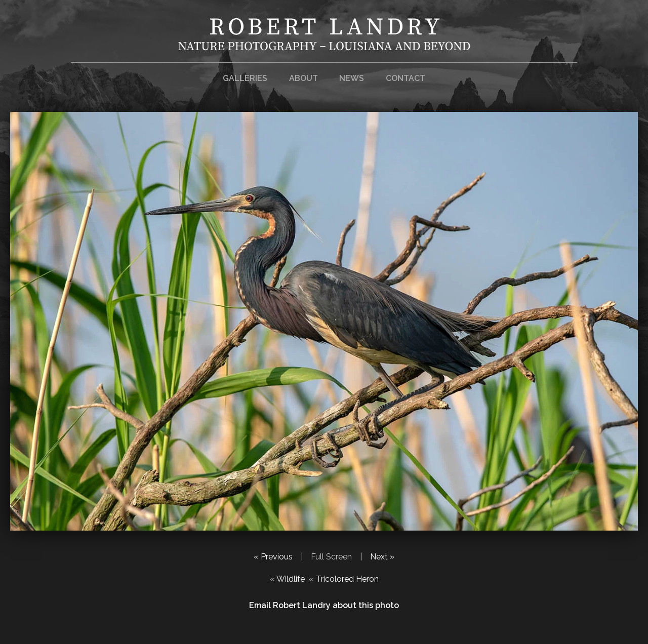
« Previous (273, 557)
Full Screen (331, 557)
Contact (406, 78)
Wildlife (291, 579)
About (303, 78)
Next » (382, 557)
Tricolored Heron (347, 579)
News (352, 78)
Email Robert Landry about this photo (324, 605)
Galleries (245, 78)
